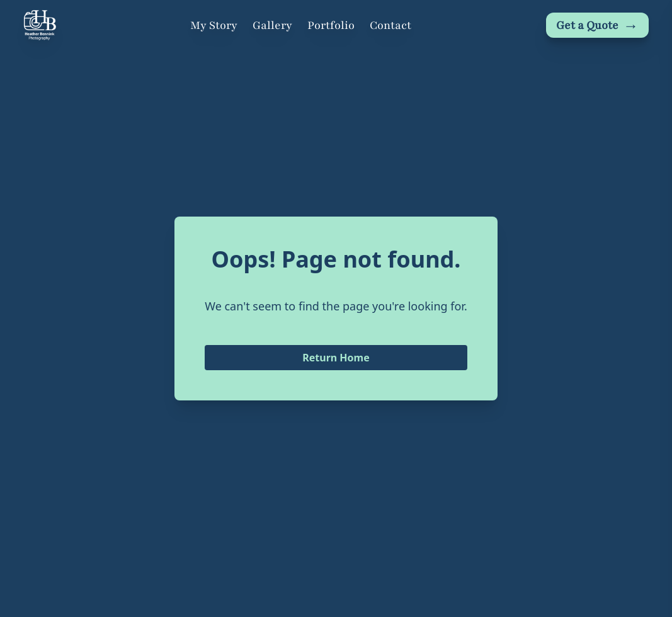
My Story (214, 25)
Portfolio (331, 25)
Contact (390, 25)
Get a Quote (597, 25)
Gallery (272, 25)
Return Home (336, 358)
